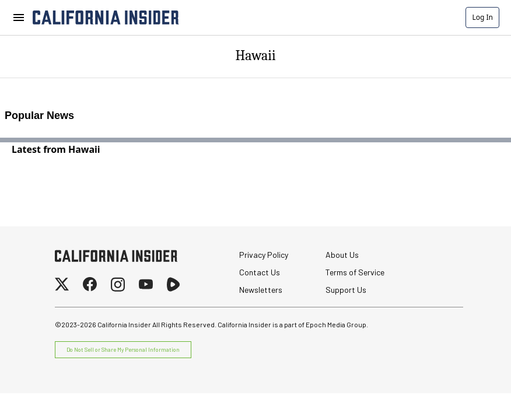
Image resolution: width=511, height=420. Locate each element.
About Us (342, 255)
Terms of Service (355, 272)
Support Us (346, 290)
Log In (482, 17)
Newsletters (261, 290)
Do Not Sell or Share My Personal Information (123, 349)
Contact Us (260, 272)
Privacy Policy (264, 255)
